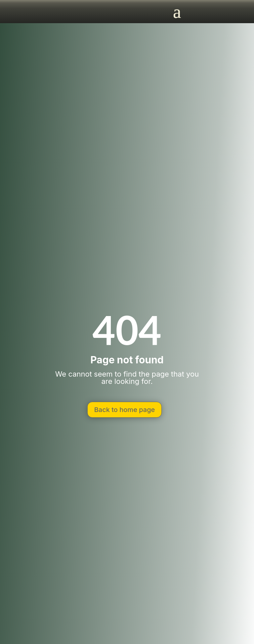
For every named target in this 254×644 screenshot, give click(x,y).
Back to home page (125, 410)
